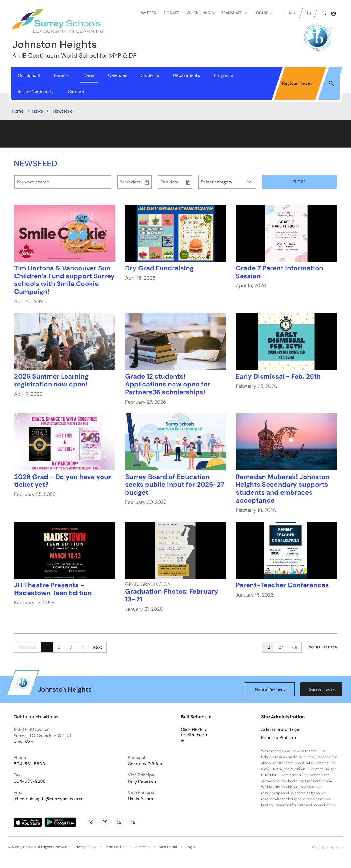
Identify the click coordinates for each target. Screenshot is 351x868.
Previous (28, 647)
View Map (23, 742)
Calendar (117, 75)
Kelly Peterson (142, 781)
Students (150, 75)
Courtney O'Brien (145, 764)
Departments (187, 75)
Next (98, 647)
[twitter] (324, 13)
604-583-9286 (30, 781)
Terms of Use (116, 847)
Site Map (143, 847)
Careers (76, 92)
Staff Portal (168, 847)
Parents (62, 75)
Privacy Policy (85, 847)
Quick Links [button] (201, 13)
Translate (234, 13)
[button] (331, 83)
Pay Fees (148, 13)
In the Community (36, 92)
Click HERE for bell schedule (194, 735)
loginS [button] (264, 13)
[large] (295, 13)
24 (281, 647)
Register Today (297, 83)
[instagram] (334, 13)
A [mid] (290, 13)
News (89, 75)
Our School (29, 75)
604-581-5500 (29, 764)
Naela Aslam (140, 799)
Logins (191, 847)
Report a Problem (279, 738)
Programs (224, 75)
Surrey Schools (24, 847)
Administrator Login (281, 730)
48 (295, 647)
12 (268, 647)
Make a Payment (270, 689)
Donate (171, 13)
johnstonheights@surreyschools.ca (49, 799)
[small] (285, 13)
